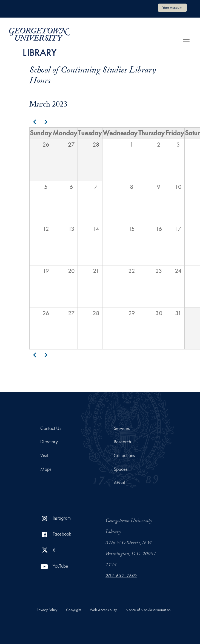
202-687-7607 (121, 576)
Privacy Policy (47, 610)
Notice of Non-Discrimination (148, 610)
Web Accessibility (103, 610)
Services (122, 428)
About (119, 483)
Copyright (74, 610)
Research (122, 442)
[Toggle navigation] (186, 42)
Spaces (121, 469)
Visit (44, 455)
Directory (49, 442)
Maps (46, 469)
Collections (124, 455)
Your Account (172, 7)
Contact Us (51, 428)
